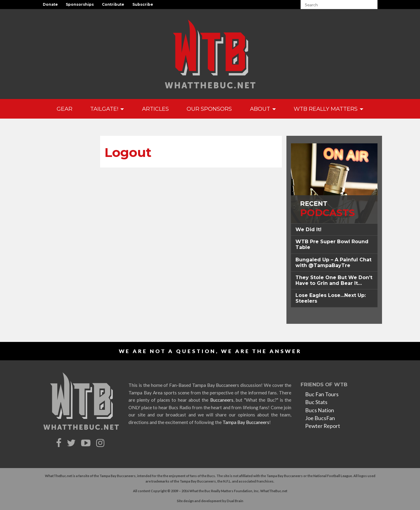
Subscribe (143, 4)
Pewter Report (323, 426)
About (263, 109)
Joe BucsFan (320, 418)
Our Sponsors (209, 109)
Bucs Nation (320, 410)
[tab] (334, 229)
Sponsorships (80, 4)
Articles (155, 109)
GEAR (65, 109)
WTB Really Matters (328, 109)
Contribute (113, 4)
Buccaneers (222, 400)
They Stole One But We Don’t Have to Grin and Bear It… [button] (334, 280)
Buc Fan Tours (322, 394)
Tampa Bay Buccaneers (246, 422)
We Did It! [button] (308, 229)
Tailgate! (107, 109)
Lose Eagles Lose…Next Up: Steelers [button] (331, 298)
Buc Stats (316, 402)
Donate (50, 4)
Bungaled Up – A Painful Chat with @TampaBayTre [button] (333, 263)
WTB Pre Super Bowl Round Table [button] (332, 244)
